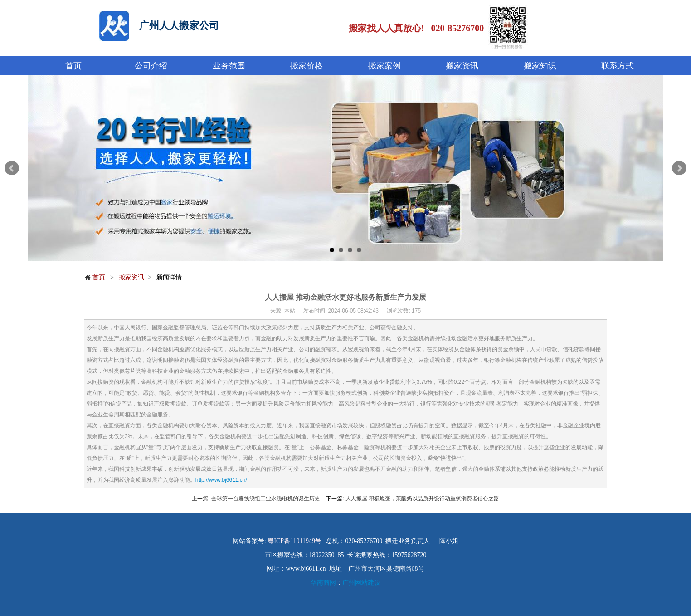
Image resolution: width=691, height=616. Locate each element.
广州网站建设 (361, 582)
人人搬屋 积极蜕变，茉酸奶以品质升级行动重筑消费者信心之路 (422, 499)
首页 (95, 277)
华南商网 (323, 582)
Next (679, 168)
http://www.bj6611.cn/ (221, 480)
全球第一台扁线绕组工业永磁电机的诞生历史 (266, 499)
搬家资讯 (131, 277)
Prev (12, 168)
